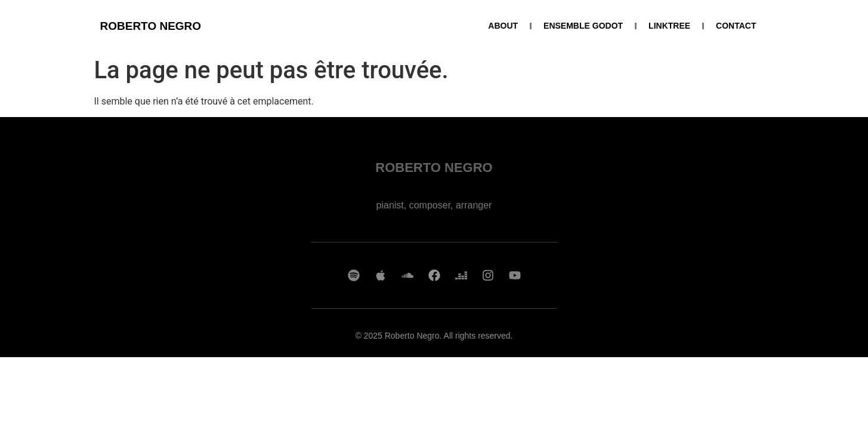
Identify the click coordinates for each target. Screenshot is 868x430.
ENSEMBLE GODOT (583, 26)
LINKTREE (669, 26)
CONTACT (736, 26)
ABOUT (503, 26)
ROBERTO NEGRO (151, 26)
